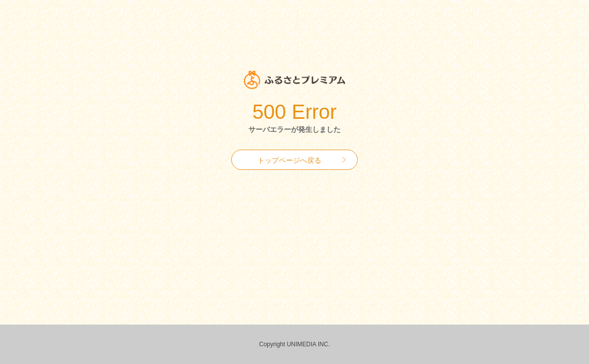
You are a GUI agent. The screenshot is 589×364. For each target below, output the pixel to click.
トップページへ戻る (289, 160)
